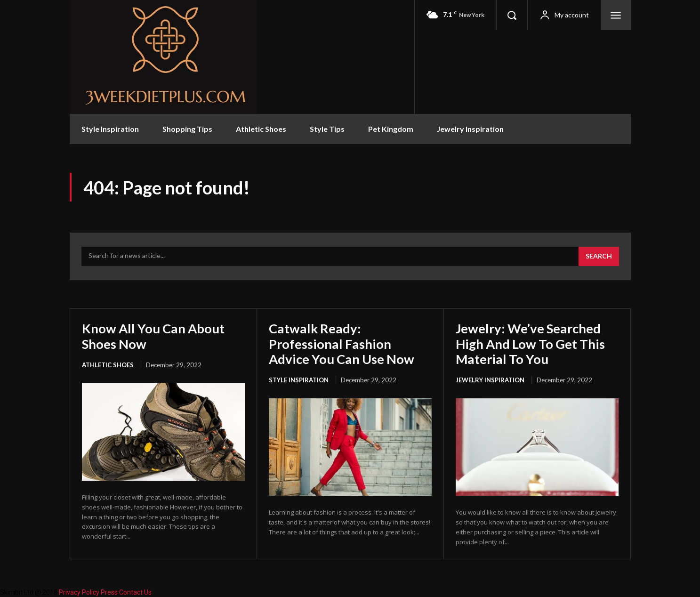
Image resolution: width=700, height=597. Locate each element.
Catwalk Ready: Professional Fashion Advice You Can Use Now (343, 343)
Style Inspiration (299, 380)
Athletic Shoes (108, 365)
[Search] (599, 257)
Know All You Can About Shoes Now (154, 336)
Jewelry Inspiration (490, 380)
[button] (512, 15)
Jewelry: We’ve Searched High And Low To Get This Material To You (531, 343)
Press (109, 592)
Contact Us (135, 592)
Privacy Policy (79, 592)
